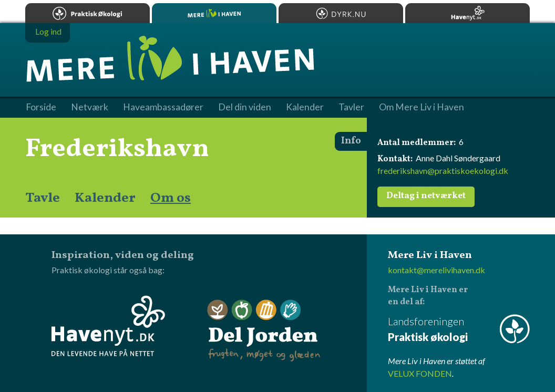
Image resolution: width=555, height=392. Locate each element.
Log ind (48, 31)
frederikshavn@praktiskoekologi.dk (443, 171)
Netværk (90, 107)
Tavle (43, 198)
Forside (41, 107)
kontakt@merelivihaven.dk (436, 270)
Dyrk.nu (341, 13)
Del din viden (245, 107)
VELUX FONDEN (420, 373)
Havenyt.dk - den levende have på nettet (108, 326)
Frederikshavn (117, 149)
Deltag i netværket (426, 196)
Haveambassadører (163, 107)
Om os (171, 198)
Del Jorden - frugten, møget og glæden (264, 331)
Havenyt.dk (467, 13)
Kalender (105, 198)
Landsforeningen (459, 330)
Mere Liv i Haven (214, 13)
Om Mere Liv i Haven (422, 107)
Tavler (351, 107)
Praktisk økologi (88, 13)
